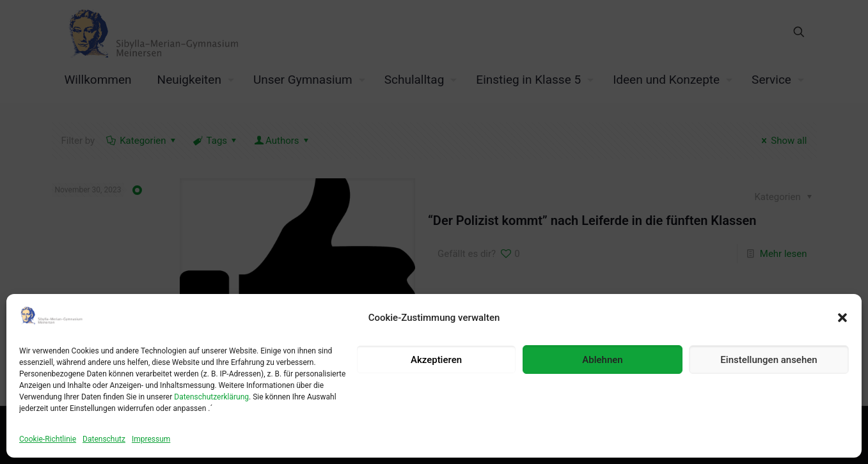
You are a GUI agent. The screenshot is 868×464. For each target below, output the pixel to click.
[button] (842, 318)
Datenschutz (104, 439)
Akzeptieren (436, 360)
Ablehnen (602, 360)
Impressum (151, 439)
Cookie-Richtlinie (48, 439)
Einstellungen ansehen (769, 360)
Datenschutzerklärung (211, 397)
